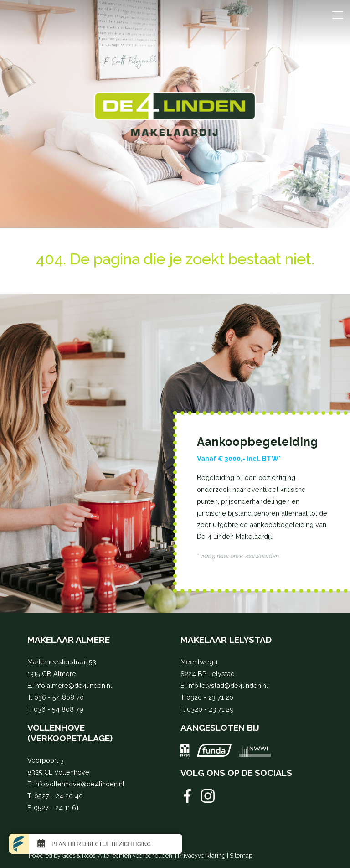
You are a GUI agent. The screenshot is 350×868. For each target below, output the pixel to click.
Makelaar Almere (69, 640)
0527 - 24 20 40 (59, 796)
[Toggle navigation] (337, 15)
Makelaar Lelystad (226, 640)
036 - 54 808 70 (59, 697)
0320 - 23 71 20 (210, 697)
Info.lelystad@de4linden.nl (228, 685)
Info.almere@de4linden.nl (73, 685)
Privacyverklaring (202, 855)
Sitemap (241, 855)
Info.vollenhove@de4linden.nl (79, 784)
